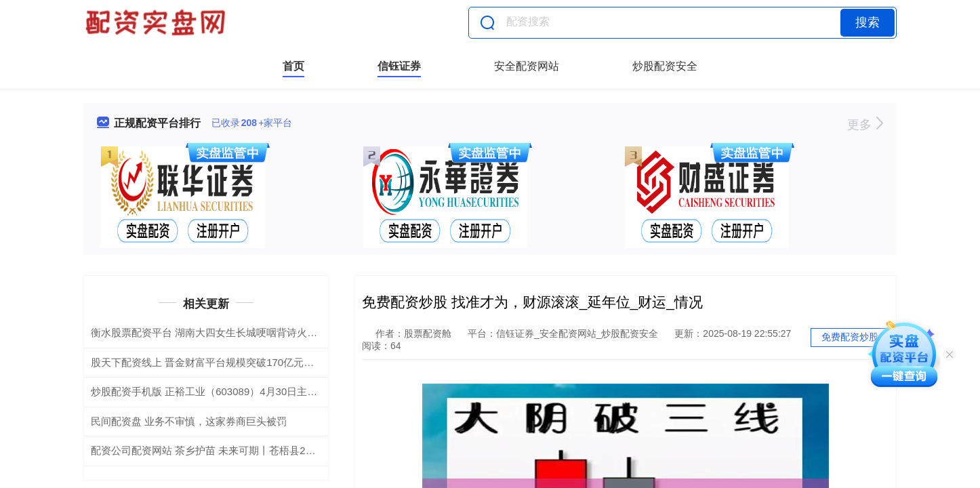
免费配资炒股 (850, 337)
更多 (865, 125)
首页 (293, 66)
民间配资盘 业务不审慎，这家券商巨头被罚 (189, 421)
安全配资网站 (527, 66)
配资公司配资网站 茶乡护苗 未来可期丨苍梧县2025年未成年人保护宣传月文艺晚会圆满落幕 (298, 450)
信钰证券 (399, 66)
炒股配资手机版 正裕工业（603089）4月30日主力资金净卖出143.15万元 (255, 391)
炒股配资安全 (665, 66)
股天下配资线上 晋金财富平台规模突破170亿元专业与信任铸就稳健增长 (253, 362)
